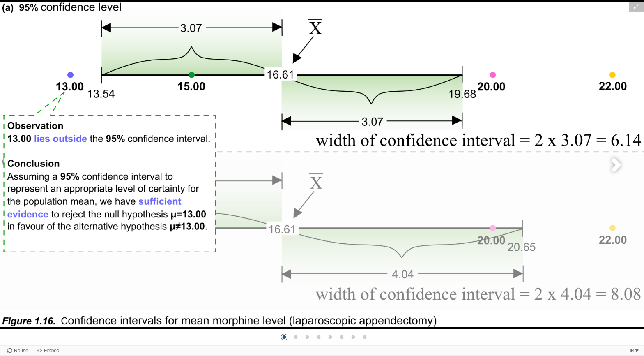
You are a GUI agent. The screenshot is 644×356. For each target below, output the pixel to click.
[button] (636, 6)
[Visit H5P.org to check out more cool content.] (635, 350)
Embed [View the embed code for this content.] (52, 351)
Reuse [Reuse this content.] (21, 351)
